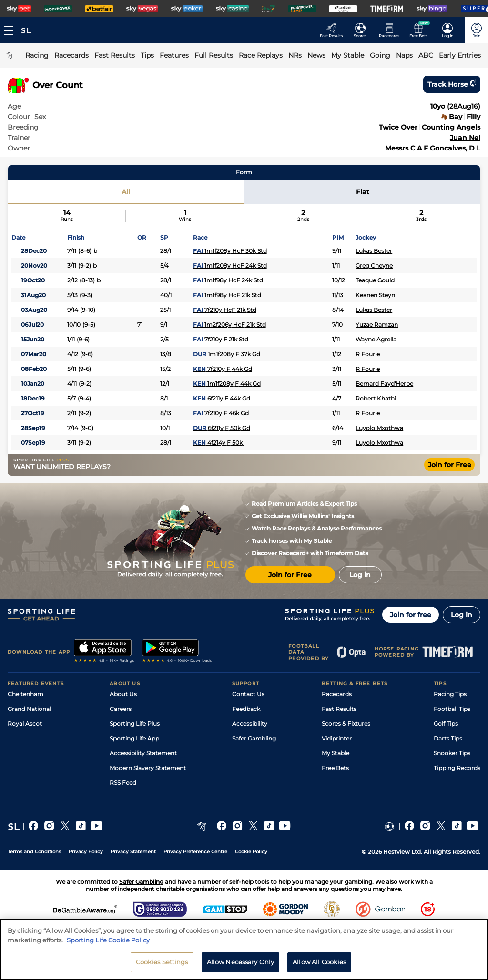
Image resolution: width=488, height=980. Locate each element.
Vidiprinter (337, 738)
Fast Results (339, 709)
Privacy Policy (86, 852)
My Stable (335, 753)
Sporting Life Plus (135, 724)
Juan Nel (465, 138)
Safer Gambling (254, 738)
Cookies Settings (162, 962)
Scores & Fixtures (346, 724)
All (126, 192)
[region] (244, 949)
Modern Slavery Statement (148, 768)
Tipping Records (457, 768)
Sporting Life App (134, 738)
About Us (123, 694)
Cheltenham (25, 694)
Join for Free (450, 465)
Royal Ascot (25, 724)
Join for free (411, 615)
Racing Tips (450, 694)
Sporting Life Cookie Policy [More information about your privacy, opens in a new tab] (108, 940)
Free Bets (335, 768)
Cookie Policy (251, 852)
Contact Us (248, 694)
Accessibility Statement (143, 753)
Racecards (337, 694)
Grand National (29, 709)
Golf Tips (446, 724)
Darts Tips (448, 738)
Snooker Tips (452, 753)
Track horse (452, 84)
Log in (462, 615)
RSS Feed (123, 783)
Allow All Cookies (319, 962)
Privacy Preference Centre (195, 852)
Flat (363, 192)
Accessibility (250, 724)
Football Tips (452, 709)
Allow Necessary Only (241, 962)
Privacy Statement (133, 852)
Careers (121, 709)
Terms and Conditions (34, 852)
